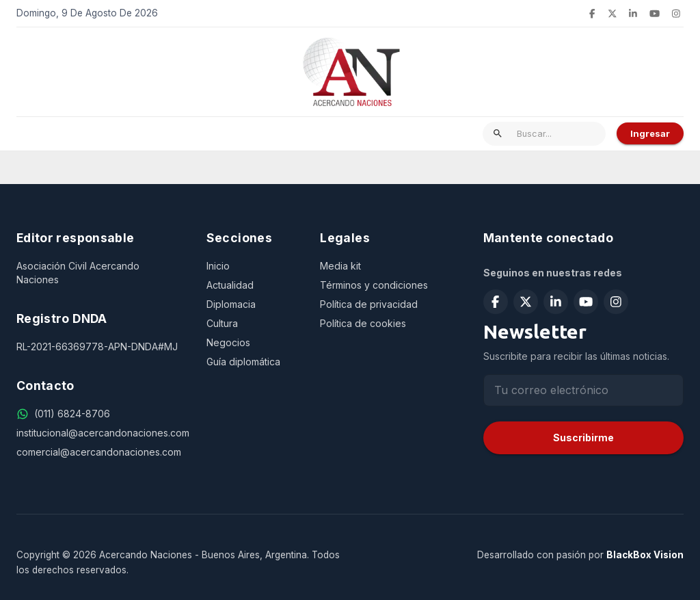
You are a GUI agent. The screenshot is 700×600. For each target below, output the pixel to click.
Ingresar (650, 133)
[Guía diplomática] (253, 362)
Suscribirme (583, 438)
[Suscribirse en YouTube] (655, 14)
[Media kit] (385, 266)
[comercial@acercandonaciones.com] (100, 452)
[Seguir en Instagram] (676, 14)
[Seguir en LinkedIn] (633, 14)
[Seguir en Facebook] (592, 14)
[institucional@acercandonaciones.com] (100, 433)
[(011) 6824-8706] (72, 414)
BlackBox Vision (645, 555)
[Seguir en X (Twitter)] (612, 14)
